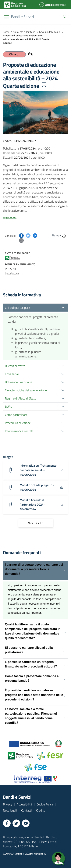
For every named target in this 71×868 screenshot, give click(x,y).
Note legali (10, 810)
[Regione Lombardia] (22, 17)
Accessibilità (24, 804)
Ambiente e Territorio (24, 32)
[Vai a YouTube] (26, 823)
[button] (64, 16)
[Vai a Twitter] (16, 823)
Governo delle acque (50, 32)
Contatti (26, 810)
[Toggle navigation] (6, 17)
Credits (41, 810)
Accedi (49, 5)
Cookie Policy (45, 804)
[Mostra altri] (36, 523)
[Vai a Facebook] (7, 823)
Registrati (61, 5)
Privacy (8, 804)
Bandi (6, 32)
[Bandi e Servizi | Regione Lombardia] (15, 5)
